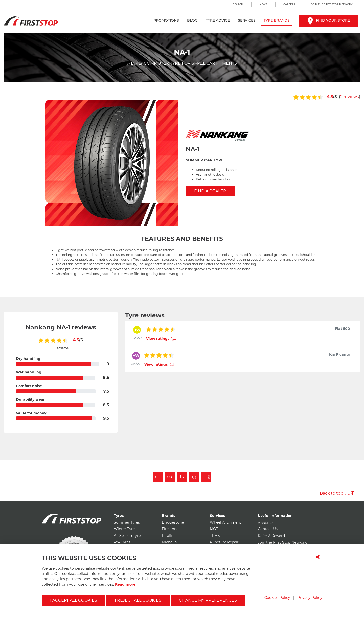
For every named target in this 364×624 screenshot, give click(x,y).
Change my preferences (208, 600)
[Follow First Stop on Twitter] (182, 477)
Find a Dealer (210, 191)
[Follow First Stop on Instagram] (158, 477)
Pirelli (167, 536)
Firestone (170, 529)
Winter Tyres (125, 529)
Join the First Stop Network (332, 4)
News (263, 4)
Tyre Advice (218, 20)
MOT (214, 529)
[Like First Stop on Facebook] (170, 477)
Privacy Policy (310, 598)
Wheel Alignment (225, 522)
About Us (266, 523)
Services (247, 20)
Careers (289, 4)
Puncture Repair (224, 542)
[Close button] (319, 560)
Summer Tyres (127, 522)
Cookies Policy (277, 598)
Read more (125, 584)
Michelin (169, 542)
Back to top (337, 493)
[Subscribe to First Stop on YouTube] (206, 477)
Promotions (166, 20)
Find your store (329, 20)
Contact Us (268, 529)
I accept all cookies (74, 600)
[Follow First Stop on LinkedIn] (194, 477)
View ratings (161, 339)
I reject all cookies (138, 600)
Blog (192, 20)
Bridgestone (173, 522)
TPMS (215, 536)
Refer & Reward (271, 536)
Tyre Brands (277, 20)
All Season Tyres (128, 536)
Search (238, 4)
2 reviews (350, 97)
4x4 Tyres (122, 542)
